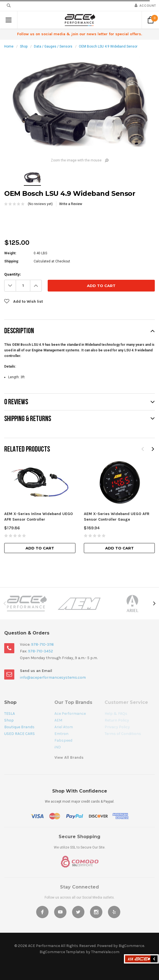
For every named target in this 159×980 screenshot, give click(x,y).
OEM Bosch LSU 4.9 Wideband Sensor (108, 46)
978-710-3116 (42, 644)
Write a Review (71, 204)
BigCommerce (131, 946)
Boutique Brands (19, 727)
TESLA (10, 714)
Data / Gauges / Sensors (53, 46)
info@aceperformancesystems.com (53, 677)
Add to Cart (40, 548)
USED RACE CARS (19, 734)
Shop (24, 46)
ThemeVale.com (105, 952)
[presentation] (47, 218)
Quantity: (12, 274)
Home (9, 46)
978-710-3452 (41, 651)
